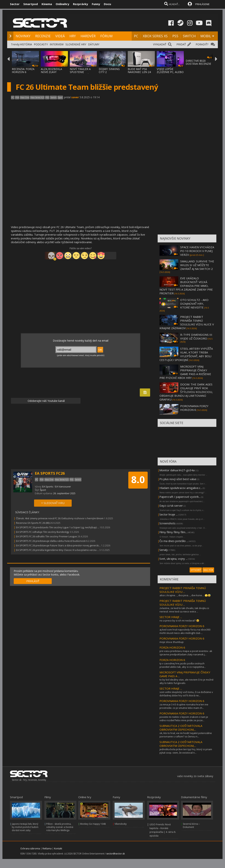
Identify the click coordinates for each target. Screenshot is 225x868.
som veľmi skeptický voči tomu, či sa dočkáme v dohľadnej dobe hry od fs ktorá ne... (186, 694)
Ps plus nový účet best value (178, 479)
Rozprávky (81, 4)
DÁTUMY (94, 44)
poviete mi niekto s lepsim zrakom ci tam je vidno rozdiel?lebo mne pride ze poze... (184, 719)
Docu (107, 4)
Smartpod (31, 4)
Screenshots (167, 523)
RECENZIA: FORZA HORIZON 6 (23, 70)
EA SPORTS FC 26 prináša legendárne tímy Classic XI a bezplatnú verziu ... (57, 550)
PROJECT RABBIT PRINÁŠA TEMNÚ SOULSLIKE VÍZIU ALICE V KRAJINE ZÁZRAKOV (187, 322)
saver (75, 97)
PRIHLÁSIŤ (33, 581)
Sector (15, 4)
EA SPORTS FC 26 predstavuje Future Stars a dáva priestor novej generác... (58, 545)
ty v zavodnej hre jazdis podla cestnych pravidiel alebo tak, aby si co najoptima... (183, 665)
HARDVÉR (88, 36)
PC (136, 36)
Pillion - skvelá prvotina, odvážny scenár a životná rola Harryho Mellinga (60, 827)
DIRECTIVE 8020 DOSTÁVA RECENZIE (198, 62)
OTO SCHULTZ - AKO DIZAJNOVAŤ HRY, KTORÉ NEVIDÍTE (194, 304)
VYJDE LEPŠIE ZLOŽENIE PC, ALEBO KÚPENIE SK (170, 72)
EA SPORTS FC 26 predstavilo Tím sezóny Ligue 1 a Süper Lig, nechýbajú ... (58, 527)
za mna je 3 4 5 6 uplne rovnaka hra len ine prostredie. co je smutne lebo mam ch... (184, 706)
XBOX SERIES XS (155, 36)
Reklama (47, 849)
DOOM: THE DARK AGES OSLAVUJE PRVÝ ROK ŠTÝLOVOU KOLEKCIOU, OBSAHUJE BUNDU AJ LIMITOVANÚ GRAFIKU (186, 392)
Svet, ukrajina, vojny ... (173, 559)
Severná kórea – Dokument (191, 825)
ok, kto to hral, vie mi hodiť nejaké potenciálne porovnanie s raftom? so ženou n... (186, 735)
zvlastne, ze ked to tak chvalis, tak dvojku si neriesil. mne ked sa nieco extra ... (184, 610)
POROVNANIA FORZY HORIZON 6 (194, 408)
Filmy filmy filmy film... (173, 532)
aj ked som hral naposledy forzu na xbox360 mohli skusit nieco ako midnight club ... (185, 631)
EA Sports (48, 487)
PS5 (175, 36)
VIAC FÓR (208, 570)
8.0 (138, 480)
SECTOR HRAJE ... (171, 617)
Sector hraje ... (168, 514)
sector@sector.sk (116, 854)
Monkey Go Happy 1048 (93, 824)
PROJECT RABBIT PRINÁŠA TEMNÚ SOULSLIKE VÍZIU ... (183, 590)
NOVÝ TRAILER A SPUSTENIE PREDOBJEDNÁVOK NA (82, 73)
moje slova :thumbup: (172, 642)
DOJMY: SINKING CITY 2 (109, 70)
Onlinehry (62, 4)
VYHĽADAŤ (160, 44)
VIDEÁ (60, 36)
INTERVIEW (57, 44)
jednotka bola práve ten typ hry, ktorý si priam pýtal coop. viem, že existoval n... (186, 751)
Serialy (164, 550)
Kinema (47, 4)
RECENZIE (43, 36)
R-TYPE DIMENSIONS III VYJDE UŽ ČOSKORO (196, 337)
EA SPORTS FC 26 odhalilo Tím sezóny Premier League (46, 536)
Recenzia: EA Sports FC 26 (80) (33, 523)
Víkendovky (121, 824)
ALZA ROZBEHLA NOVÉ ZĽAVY (51, 70)
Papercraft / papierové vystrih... (180, 497)
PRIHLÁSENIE (202, 4)
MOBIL (206, 36)
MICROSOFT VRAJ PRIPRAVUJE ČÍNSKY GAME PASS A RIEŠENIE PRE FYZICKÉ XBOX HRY (185, 372)
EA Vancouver (63, 487)
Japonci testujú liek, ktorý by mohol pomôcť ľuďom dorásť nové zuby (25, 827)
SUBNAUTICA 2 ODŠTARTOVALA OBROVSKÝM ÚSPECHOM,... (181, 728)
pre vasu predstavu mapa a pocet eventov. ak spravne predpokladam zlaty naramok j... (186, 653)
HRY (73, 36)
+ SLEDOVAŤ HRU (53, 503)
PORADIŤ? (202, 44)
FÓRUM (106, 36)
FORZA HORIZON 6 (172, 647)
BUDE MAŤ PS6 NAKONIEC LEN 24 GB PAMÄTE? (139, 72)
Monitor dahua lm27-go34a (177, 470)
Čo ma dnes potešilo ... (174, 541)
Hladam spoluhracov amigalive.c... (181, 488)
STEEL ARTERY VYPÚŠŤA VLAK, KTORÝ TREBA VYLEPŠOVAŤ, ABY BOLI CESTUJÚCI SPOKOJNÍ (186, 354)
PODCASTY (41, 44)
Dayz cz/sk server (171, 506)
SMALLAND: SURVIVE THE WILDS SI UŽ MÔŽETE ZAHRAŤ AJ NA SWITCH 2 (197, 265)
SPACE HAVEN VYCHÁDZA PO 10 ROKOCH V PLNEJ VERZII (197, 251)
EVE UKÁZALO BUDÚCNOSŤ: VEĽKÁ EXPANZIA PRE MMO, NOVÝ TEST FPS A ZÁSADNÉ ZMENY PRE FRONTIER (186, 286)
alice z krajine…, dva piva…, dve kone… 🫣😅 (185, 595)
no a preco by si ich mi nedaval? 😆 (179, 621)
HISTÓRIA (26, 44)
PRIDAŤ (181, 44)
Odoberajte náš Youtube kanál (46, 401)
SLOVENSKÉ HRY (76, 44)
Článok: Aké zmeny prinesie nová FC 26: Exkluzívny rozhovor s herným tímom (60, 518)
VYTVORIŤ (196, 570)
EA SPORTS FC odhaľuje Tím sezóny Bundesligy (43, 532)
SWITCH (189, 36)
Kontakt (58, 849)
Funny (96, 4)
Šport (43, 490)
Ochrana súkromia (30, 849)
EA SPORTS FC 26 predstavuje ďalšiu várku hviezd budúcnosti (51, 541)
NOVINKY (23, 36)
